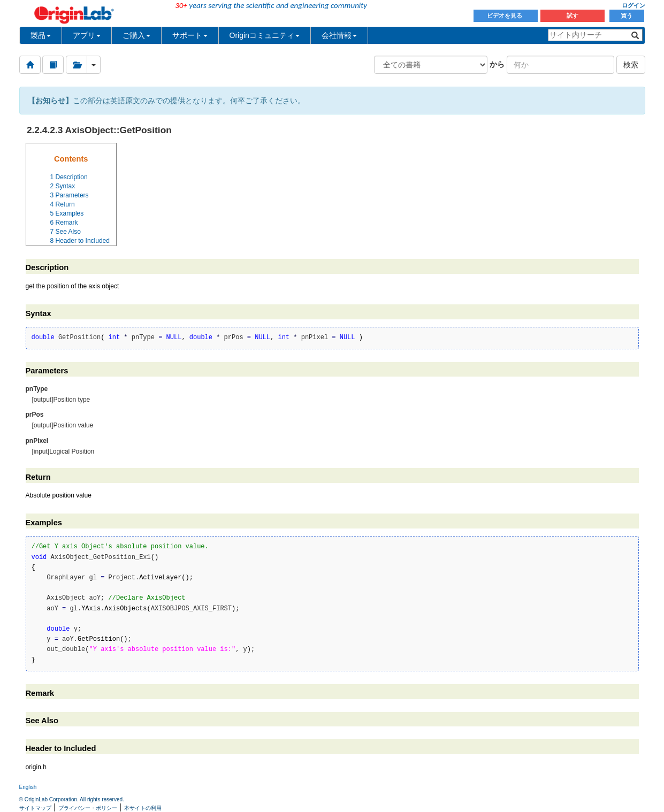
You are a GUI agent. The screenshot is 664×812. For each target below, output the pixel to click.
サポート (190, 35)
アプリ (87, 35)
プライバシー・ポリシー (88, 808)
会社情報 (339, 35)
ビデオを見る (505, 16)
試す (573, 16)
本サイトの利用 (143, 808)
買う (627, 16)
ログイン (634, 5)
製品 (41, 35)
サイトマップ (35, 808)
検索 (631, 65)
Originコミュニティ (265, 35)
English (28, 787)
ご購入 (136, 35)
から (497, 64)
